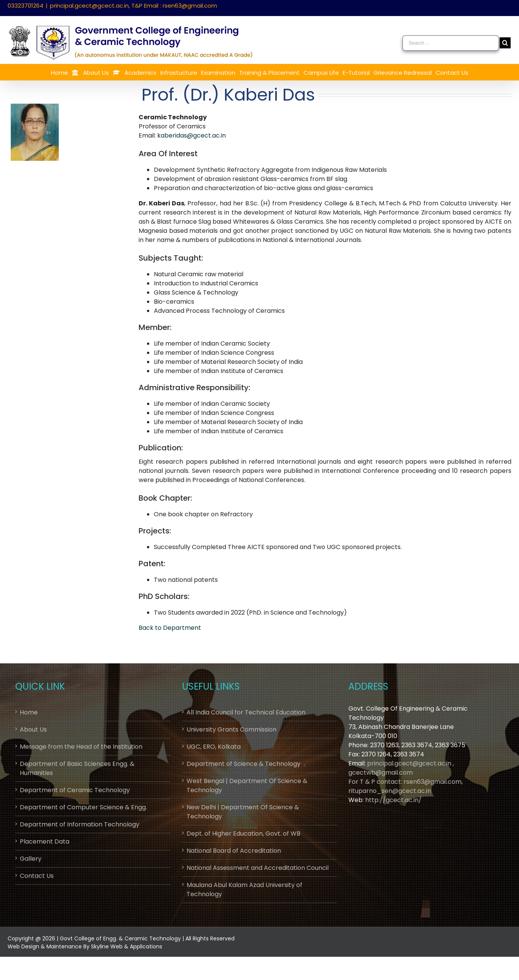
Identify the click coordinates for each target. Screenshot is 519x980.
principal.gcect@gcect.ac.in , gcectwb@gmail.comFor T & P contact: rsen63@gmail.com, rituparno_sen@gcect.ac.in (406, 777)
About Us (33, 729)
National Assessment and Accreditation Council (258, 868)
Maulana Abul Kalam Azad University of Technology (244, 890)
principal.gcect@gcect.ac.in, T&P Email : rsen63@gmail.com (133, 6)
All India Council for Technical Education (246, 712)
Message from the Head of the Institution (81, 747)
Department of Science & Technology (244, 764)
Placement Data (45, 841)
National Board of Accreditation (234, 851)
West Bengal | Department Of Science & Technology (247, 785)
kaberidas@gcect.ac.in (192, 135)
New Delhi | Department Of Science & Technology (243, 812)
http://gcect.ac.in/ (393, 800)
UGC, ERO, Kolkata (214, 747)
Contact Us (37, 876)
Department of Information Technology (80, 824)
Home (29, 712)
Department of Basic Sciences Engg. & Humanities (77, 768)
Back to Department (170, 628)
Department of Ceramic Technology (75, 790)
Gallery (31, 859)
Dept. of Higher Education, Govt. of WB (244, 833)
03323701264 (26, 6)
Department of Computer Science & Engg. (83, 807)
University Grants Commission (232, 729)
